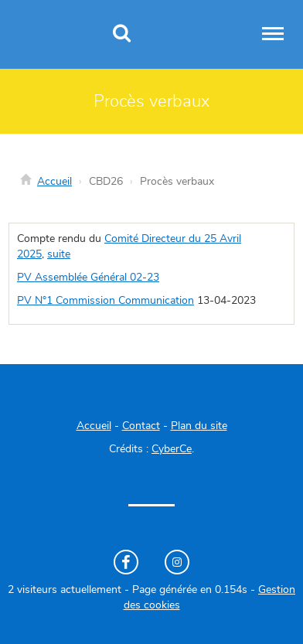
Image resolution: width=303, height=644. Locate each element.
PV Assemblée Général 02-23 (88, 278)
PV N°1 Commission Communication (106, 301)
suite (59, 254)
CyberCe (172, 449)
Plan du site (199, 426)
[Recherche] (122, 35)
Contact (141, 426)
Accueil (54, 182)
